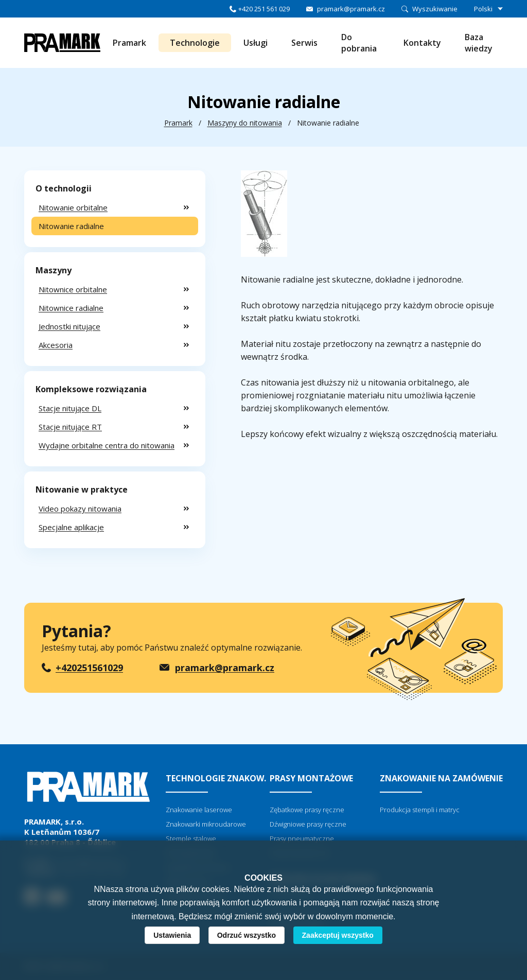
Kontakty (422, 43)
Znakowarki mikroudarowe (206, 824)
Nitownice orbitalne (73, 289)
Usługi (256, 43)
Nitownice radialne (71, 308)
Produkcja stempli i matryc (420, 810)
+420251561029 (89, 668)
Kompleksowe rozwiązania (91, 389)
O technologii (64, 188)
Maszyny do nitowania (245, 123)
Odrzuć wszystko (247, 935)
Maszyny (54, 270)
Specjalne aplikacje (71, 527)
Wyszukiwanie (435, 9)
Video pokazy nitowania (80, 509)
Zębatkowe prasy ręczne (307, 810)
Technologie (195, 43)
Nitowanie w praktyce (82, 489)
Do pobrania (359, 43)
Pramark (129, 43)
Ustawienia (172, 935)
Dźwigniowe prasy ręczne (308, 824)
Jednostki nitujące (69, 326)
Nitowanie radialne (71, 226)
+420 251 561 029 (264, 9)
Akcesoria (56, 345)
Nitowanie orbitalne (73, 207)
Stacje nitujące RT (70, 427)
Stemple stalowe (191, 838)
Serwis (304, 43)
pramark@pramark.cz (351, 9)
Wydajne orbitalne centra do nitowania (107, 445)
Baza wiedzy (479, 43)
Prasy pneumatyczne (302, 838)
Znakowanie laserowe (199, 810)
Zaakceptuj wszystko (338, 935)
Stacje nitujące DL (70, 408)
